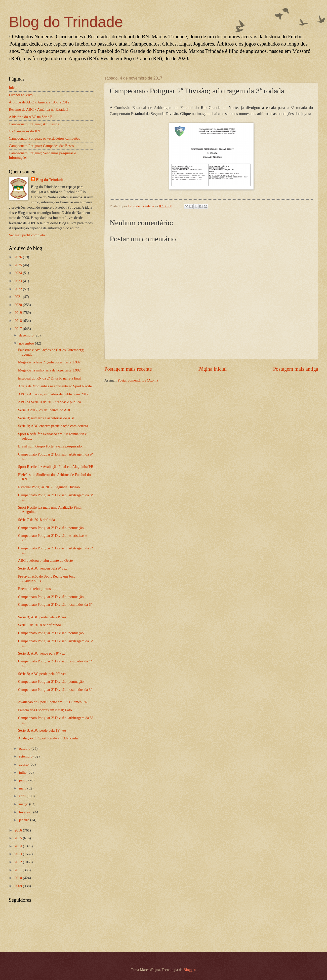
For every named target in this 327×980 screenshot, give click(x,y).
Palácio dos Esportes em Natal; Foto (45, 710)
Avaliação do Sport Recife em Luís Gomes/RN (53, 702)
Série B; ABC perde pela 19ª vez (42, 730)
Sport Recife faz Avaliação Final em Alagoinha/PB (56, 467)
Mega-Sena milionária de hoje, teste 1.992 (49, 370)
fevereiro (26, 812)
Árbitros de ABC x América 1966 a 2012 (39, 102)
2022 (19, 289)
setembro (26, 756)
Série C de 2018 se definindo (39, 625)
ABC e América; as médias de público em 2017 (53, 394)
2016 (19, 830)
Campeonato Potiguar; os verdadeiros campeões (44, 138)
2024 (19, 273)
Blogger (190, 970)
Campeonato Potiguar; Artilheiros (34, 124)
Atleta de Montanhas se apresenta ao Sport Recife (55, 386)
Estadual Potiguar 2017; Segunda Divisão (49, 487)
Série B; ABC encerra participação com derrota (53, 426)
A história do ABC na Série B (31, 117)
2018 (19, 321)
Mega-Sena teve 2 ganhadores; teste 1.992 (49, 362)
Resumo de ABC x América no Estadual (38, 109)
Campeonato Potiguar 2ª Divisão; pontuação (51, 528)
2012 (19, 862)
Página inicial (212, 369)
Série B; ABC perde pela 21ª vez (42, 617)
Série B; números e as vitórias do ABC (47, 418)
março (24, 804)
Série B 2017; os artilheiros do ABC (45, 410)
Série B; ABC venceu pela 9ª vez (43, 568)
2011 (19, 870)
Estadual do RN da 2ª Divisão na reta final (49, 378)
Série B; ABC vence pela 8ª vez (42, 653)
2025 (19, 265)
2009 (19, 886)
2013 (19, 854)
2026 (19, 257)
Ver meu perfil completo (27, 235)
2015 (19, 838)
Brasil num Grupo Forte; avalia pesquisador (51, 446)
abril (23, 796)
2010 (19, 878)
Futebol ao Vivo (21, 95)
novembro (27, 343)
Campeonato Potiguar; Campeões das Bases (41, 146)
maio (23, 788)
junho (24, 780)
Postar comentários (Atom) (138, 380)
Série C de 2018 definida (36, 520)
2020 (19, 305)
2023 (19, 281)
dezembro (27, 335)
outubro (25, 748)
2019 (19, 313)
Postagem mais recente (128, 369)
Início (13, 88)
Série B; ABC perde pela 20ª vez (42, 674)
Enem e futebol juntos (34, 589)
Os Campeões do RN (24, 131)
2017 (19, 329)
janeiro (25, 820)
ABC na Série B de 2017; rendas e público (50, 402)
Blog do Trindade (66, 22)
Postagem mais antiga (296, 369)
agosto (24, 764)
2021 (19, 297)
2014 (19, 846)
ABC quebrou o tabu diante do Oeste (45, 560)
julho (23, 772)
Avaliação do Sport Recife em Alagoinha (48, 738)
